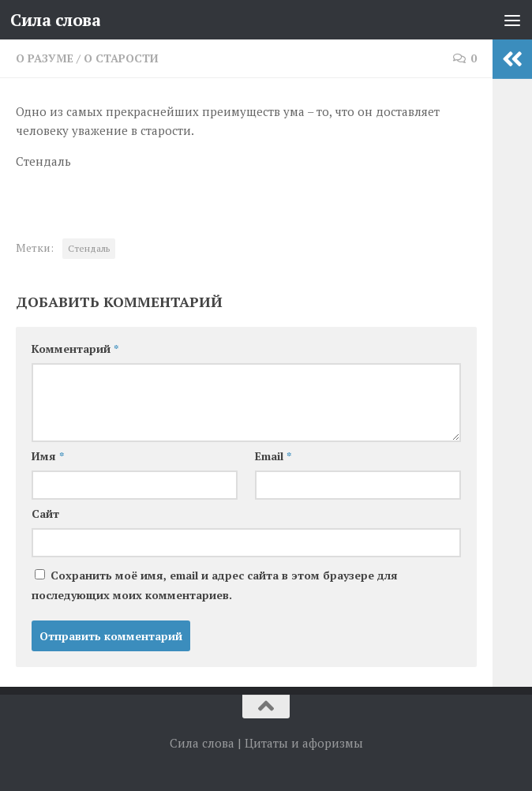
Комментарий (75, 349)
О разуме (45, 58)
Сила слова (55, 20)
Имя (48, 456)
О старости (121, 58)
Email (273, 456)
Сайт (45, 514)
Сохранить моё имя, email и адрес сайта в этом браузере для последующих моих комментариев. (215, 585)
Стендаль (89, 248)
